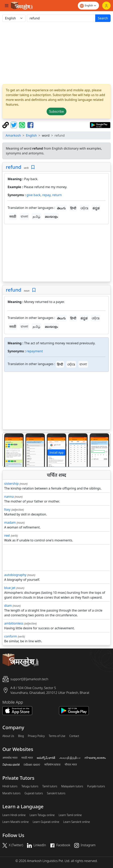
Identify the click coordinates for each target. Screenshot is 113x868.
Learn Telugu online (42, 815)
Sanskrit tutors (56, 793)
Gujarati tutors (34, 793)
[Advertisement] (56, 53)
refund (14, 167)
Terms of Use (57, 736)
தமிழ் (36, 217)
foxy (7, 509)
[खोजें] (61, 18)
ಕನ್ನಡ (96, 208)
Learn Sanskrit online (76, 822)
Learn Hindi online (14, 815)
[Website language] (88, 6)
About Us (8, 736)
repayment (35, 351)
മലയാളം (51, 217)
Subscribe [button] (56, 111)
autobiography (15, 575)
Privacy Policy (36, 736)
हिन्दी (73, 208)
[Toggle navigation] (7, 6)
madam (10, 522)
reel (7, 535)
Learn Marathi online (16, 822)
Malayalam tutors (72, 786)
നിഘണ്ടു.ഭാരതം (95, 758)
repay (46, 195)
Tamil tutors (50, 786)
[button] (11, 450)
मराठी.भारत (27, 758)
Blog (21, 736)
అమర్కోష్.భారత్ (46, 758)
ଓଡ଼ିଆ (84, 208)
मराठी (13, 217)
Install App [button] (56, 452)
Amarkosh (13, 135)
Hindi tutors (10, 786)
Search (103, 18)
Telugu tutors (30, 786)
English (31, 135)
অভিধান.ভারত (52, 765)
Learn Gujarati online (46, 822)
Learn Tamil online (70, 815)
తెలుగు (61, 208)
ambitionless (14, 623)
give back (33, 195)
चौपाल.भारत (71, 765)
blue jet (10, 588)
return (57, 195)
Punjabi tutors (96, 786)
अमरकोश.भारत (10, 758)
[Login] (106, 6)
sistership (11, 484)
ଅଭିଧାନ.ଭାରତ (32, 765)
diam (8, 606)
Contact (74, 736)
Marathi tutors (11, 793)
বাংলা (24, 217)
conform (11, 636)
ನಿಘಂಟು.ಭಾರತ (11, 765)
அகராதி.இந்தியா (70, 758)
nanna (9, 497)
